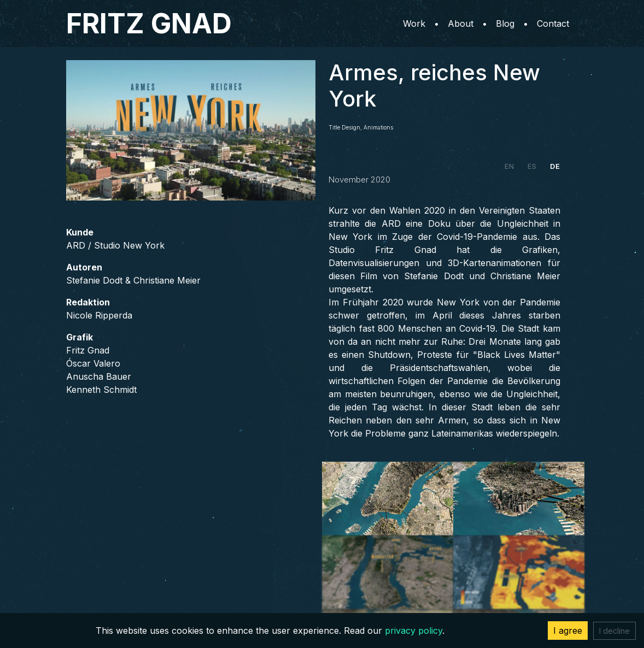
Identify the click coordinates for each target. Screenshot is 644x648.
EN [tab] (510, 166)
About (461, 23)
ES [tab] (532, 166)
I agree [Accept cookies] (568, 631)
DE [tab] (555, 166)
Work (414, 23)
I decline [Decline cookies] (614, 631)
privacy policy (414, 631)
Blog (505, 23)
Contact (553, 23)
